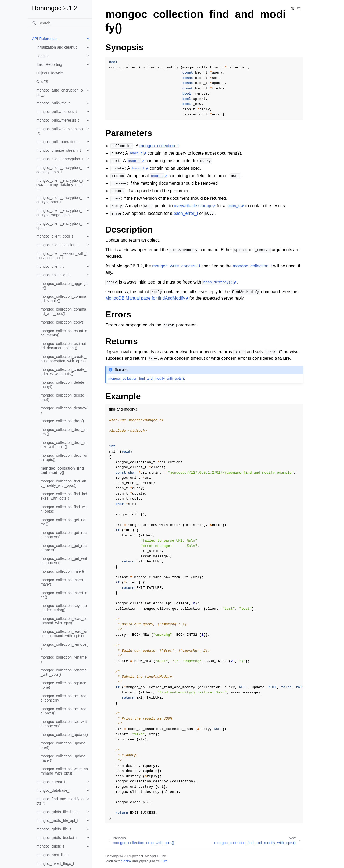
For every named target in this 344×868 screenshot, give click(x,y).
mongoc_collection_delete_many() (63, 384)
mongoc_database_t (53, 790)
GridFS (42, 82)
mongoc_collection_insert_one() (64, 595)
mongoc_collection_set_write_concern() (64, 724)
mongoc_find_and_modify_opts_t (60, 801)
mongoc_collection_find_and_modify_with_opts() (63, 483)
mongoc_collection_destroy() (64, 410)
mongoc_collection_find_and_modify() (63, 470)
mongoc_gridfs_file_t (54, 829)
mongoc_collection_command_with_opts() (63, 311)
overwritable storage (193, 206)
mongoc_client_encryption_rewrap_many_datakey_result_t (60, 185)
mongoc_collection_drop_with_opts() (64, 457)
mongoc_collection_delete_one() (63, 397)
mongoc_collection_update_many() (64, 758)
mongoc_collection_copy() (62, 322)
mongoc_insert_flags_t (55, 863)
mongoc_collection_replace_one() (63, 685)
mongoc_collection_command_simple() (63, 299)
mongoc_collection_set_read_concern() (63, 698)
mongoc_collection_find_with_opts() (64, 509)
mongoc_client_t (50, 266)
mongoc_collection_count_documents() (64, 333)
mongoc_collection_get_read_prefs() (64, 548)
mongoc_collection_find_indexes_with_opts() (64, 496)
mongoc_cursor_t (51, 782)
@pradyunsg (148, 861)
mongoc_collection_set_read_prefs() (63, 711)
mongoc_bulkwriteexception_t (60, 131)
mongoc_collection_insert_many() (63, 582)
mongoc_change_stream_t (59, 150)
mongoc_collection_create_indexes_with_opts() (64, 372)
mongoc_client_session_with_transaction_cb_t (62, 256)
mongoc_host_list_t (53, 855)
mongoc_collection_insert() (63, 571)
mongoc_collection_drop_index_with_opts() (63, 445)
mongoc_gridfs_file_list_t (57, 812)
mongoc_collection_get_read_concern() (64, 535)
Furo (164, 861)
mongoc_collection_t (53, 275)
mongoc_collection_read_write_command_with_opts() (64, 634)
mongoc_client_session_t (57, 245)
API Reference (44, 39)
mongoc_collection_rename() (64, 659)
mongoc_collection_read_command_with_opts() (64, 621)
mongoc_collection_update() (64, 735)
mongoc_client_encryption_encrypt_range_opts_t (59, 213)
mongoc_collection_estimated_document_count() (63, 346)
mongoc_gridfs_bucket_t (57, 838)
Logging (43, 56)
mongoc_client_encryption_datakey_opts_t (59, 170)
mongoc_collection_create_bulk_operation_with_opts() (63, 359)
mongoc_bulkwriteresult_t (58, 120)
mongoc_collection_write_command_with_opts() (64, 771)
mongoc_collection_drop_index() (63, 432)
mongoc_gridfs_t (50, 846)
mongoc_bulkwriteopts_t (57, 112)
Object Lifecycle (50, 73)
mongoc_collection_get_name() (63, 522)
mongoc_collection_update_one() (64, 745)
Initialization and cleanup (57, 47)
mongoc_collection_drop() (62, 421)
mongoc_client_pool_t (55, 236)
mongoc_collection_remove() (64, 647)
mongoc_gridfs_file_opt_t (57, 820)
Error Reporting (49, 64)
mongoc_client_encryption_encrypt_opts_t (59, 200)
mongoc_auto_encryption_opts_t (60, 92)
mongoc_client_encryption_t (60, 159)
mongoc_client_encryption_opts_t (59, 226)
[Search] (60, 23)
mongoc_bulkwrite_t (53, 103)
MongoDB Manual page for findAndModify (145, 298)
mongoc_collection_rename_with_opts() (64, 672)
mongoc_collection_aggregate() (64, 286)
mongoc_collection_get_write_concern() (64, 561)
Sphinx (126, 861)
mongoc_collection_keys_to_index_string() (64, 608)
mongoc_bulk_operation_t (58, 142)
